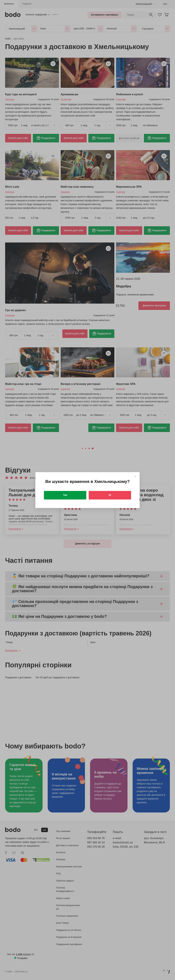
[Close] (135, 477)
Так (65, 495)
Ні (110, 495)
